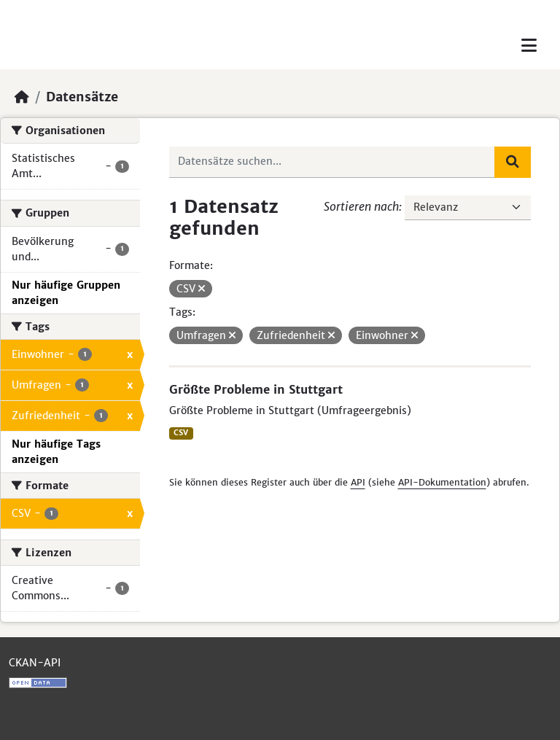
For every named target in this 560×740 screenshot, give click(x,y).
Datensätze (82, 97)
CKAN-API (35, 663)
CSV (181, 433)
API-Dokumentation (442, 482)
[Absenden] (513, 162)
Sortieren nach (361, 206)
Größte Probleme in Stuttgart (256, 389)
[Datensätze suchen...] (332, 162)
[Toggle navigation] (529, 46)
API (358, 482)
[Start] (22, 97)
